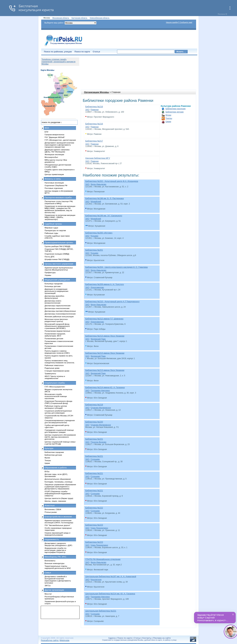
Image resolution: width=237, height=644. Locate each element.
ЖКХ (47, 128)
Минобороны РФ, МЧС (55, 557)
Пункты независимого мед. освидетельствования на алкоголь (59, 362)
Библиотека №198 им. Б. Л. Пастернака (104, 198)
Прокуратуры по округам (55, 230)
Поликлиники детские (54, 338)
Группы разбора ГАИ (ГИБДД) (57, 246)
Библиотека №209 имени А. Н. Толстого (105, 284)
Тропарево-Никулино (100, 391)
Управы (48, 275)
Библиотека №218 (94, 405)
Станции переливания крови (57, 371)
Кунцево (95, 236)
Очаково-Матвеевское (101, 408)
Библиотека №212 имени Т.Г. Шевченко (104, 319)
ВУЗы (47, 471)
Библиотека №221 (94, 439)
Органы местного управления (59, 264)
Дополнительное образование (58, 479)
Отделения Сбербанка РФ (56, 185)
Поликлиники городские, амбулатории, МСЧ (55, 335)
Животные (50, 505)
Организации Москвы (96, 92)
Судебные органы (53, 224)
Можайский (96, 202)
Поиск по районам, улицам (58, 52)
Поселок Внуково (99, 442)
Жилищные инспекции (54, 154)
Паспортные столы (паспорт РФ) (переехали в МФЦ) (59, 202)
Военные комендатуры (55, 563)
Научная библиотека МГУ (98, 158)
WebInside (64, 640)
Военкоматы (50, 561)
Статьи (96, 52)
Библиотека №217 (94, 141)
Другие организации (54, 590)
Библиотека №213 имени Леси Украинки (105, 336)
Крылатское (96, 580)
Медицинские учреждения (57, 280)
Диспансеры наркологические (58, 306)
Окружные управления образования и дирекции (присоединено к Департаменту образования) (60, 487)
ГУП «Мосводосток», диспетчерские (60, 140)
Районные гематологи (54, 365)
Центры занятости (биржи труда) (59, 498)
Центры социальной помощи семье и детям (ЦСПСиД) (60, 443)
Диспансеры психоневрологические (60, 314)
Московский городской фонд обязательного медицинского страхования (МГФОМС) (57, 326)
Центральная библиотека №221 (101, 611)
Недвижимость (52, 539)
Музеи (168, 115)
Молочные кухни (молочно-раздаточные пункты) (56, 320)
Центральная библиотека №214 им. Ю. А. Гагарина (110, 594)
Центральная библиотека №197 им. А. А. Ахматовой (111, 576)
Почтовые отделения (54, 188)
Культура (49, 448)
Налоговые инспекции (54, 183)
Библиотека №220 (94, 422)
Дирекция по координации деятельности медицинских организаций (56, 291)
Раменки (95, 110)
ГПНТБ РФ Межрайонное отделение (103, 559)
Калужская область (79, 18)
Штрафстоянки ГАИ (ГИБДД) (57, 259)
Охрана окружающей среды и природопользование (57, 534)
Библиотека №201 (94, 250)
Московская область (61, 18)
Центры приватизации (54, 174)
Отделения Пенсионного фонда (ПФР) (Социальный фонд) (58, 402)
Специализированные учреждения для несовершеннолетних (60, 421)
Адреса (112, 638)
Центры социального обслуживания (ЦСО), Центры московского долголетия (60, 437)
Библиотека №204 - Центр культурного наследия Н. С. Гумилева (116, 267)
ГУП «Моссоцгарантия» (55, 387)
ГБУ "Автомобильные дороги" (57, 525)
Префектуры (50, 272)
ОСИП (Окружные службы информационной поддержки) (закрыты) (58, 493)
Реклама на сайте (162, 638)
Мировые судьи (51, 228)
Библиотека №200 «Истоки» (99, 233)
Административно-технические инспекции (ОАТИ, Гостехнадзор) (59, 521)
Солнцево (95, 459)
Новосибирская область (100, 18)
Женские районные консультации (59, 316)
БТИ (46, 132)
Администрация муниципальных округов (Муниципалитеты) (59, 269)
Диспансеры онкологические (57, 308)
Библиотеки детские (175, 112)
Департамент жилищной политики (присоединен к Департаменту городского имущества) (59, 145)
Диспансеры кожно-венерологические (53, 302)
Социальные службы (55, 383)
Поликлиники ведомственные (57, 331)
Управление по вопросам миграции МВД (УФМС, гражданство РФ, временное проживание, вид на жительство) (60, 209)
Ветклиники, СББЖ (53, 509)
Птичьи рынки (51, 512)
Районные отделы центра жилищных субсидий (56, 407)
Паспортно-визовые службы (58, 197)
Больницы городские (54, 284)
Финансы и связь (53, 179)
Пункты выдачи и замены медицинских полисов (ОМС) (57, 352)
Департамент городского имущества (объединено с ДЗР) (58, 544)
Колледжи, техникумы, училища (58, 482)
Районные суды (51, 233)
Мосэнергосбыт (51, 157)
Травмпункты (50, 373)
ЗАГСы (48, 585)
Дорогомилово (97, 287)
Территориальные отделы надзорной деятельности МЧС (58, 567)
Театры (169, 118)
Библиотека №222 (94, 508)
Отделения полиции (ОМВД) (57, 254)
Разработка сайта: (50, 640)
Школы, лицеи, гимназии (55, 501)
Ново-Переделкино (99, 528)
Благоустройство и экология (58, 517)
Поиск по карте (82, 52)
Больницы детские (53, 286)
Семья (48, 573)
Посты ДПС (50, 257)
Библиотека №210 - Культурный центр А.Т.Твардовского (112, 302)
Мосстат (48, 594)
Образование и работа (56, 468)
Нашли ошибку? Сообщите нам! (179, 22)
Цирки (168, 122)
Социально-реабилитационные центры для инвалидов (58, 412)
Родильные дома (52, 368)
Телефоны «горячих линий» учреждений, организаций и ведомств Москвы (58, 62)
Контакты (147, 638)
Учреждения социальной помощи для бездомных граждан (59, 431)
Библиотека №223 (94, 525)
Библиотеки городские (176, 109)
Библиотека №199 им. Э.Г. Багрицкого (104, 216)
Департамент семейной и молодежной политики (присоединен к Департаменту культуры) (58, 580)
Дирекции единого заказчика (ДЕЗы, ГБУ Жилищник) (57, 151)
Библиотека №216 (94, 107)
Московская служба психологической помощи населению (56, 396)
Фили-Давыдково (99, 184)
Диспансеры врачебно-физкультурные (55, 297)
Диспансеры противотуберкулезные (60, 311)
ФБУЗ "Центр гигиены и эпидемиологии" (55, 377)
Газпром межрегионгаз (54, 135)
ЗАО (87, 110)
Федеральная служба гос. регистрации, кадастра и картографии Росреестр (56, 550)
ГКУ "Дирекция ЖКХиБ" (55, 137)
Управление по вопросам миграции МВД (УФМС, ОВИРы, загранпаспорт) (60, 217)
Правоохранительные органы (59, 242)
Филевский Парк (98, 339)
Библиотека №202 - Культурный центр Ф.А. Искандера (112, 181)
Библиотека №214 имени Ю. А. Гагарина (105, 387)
